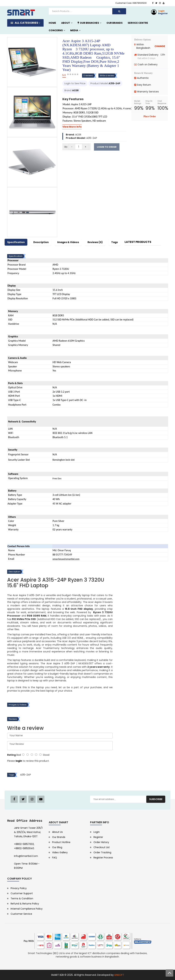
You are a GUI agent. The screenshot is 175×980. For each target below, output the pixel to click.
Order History (101, 842)
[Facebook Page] (14, 799)
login (19, 761)
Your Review (60, 746)
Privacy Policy (19, 888)
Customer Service (21, 914)
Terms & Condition (22, 898)
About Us (57, 832)
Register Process (103, 858)
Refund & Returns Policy (25, 904)
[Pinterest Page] (32, 799)
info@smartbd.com (26, 856)
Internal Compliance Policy (27, 909)
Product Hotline (61, 842)
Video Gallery (60, 852)
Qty (66, 147)
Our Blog (57, 847)
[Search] (119, 11)
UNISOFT (119, 975)
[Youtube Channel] (41, 799)
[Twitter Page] (23, 799)
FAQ (55, 858)
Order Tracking (102, 852)
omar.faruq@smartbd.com (66, 559)
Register (163, 13)
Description (41, 242)
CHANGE (160, 46)
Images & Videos (68, 242)
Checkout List (102, 847)
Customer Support (22, 893)
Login (161, 11)
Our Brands (59, 837)
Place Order (150, 116)
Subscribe (156, 799)
